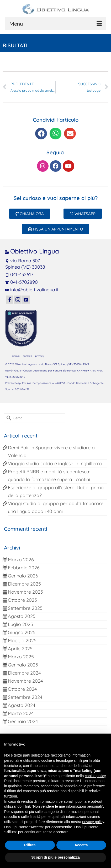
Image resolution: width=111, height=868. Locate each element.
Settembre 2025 (25, 608)
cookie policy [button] (95, 776)
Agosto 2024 (22, 705)
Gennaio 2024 (23, 721)
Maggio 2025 (22, 640)
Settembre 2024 (25, 697)
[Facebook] (10, 300)
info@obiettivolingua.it (32, 290)
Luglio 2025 (20, 624)
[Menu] (55, 23)
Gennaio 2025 (23, 665)
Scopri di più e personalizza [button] (55, 857)
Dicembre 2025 (24, 584)
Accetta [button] (81, 845)
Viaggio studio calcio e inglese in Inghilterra (55, 463)
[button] (41, 134)
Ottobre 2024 (22, 689)
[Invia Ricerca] (8, 418)
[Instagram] (18, 300)
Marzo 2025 (21, 657)
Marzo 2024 (21, 713)
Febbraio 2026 (24, 568)
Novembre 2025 (25, 592)
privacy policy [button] (93, 822)
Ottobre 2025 (22, 600)
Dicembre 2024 (24, 673)
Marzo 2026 (21, 560)
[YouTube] (26, 300)
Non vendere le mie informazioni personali (67, 806)
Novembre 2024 (25, 681)
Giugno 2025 (22, 632)
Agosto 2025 (22, 616)
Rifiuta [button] (30, 845)
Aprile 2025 (20, 649)
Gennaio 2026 (23, 576)
